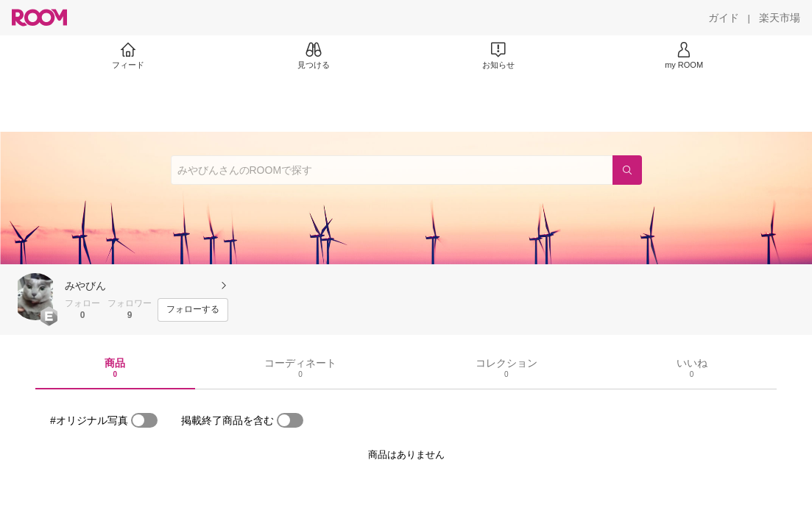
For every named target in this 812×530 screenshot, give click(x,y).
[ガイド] (724, 18)
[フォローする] (193, 310)
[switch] (144, 420)
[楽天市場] (780, 18)
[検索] (627, 170)
